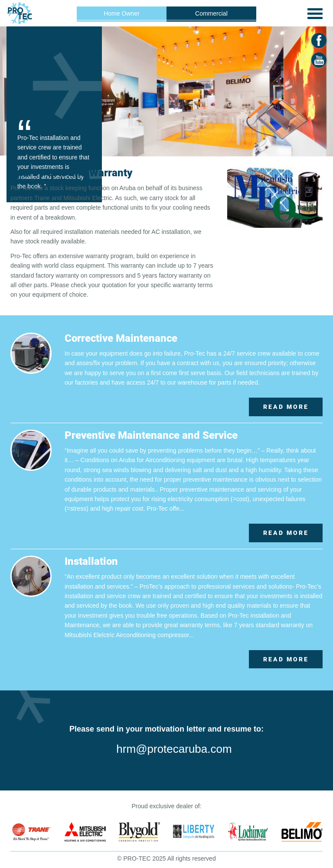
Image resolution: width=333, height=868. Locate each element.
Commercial (211, 13)
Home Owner (121, 13)
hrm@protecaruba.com (174, 749)
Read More (286, 407)
